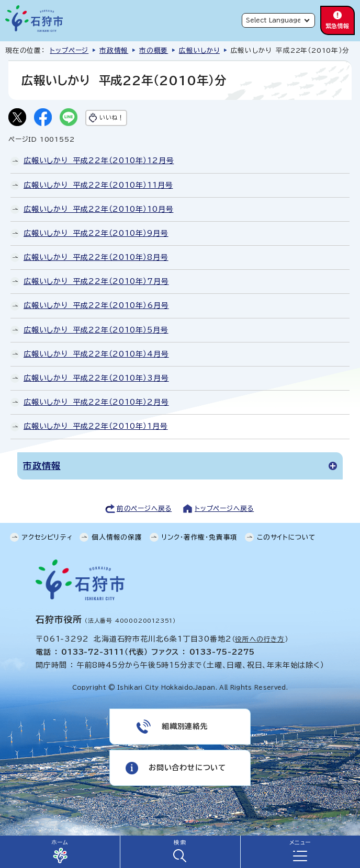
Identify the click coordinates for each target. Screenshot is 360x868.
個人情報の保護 (117, 537)
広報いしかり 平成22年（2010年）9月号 (96, 233)
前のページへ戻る (144, 509)
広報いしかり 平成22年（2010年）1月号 (96, 426)
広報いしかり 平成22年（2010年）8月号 (96, 257)
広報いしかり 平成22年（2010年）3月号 (96, 378)
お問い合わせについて (187, 768)
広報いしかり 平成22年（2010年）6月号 (96, 305)
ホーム (60, 842)
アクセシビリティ (47, 537)
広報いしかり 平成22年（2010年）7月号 (96, 281)
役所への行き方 (260, 639)
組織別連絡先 (185, 726)
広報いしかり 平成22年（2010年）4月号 (96, 354)
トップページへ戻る (224, 509)
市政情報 (114, 50)
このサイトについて (286, 537)
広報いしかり (199, 50)
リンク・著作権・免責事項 (200, 537)
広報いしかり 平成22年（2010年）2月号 (96, 402)
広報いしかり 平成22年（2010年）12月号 (99, 161)
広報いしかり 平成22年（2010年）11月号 (98, 185)
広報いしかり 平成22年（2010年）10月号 (98, 209)
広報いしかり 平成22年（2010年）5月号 (96, 330)
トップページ (69, 50)
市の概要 (154, 50)
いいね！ (111, 117)
